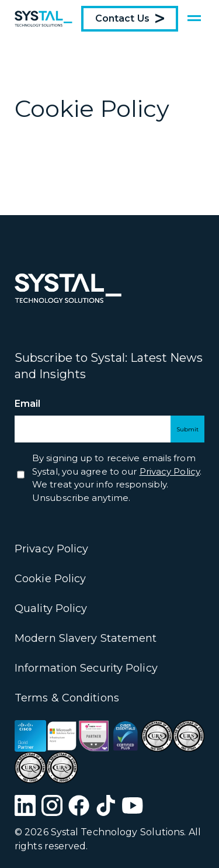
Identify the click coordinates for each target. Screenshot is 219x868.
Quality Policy (51, 608)
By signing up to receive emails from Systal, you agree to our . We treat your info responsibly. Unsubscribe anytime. (117, 478)
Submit (187, 429)
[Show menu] (194, 19)
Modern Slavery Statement (86, 638)
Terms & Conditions (67, 698)
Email (49, 404)
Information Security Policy (86, 668)
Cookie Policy (50, 579)
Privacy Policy (51, 549)
